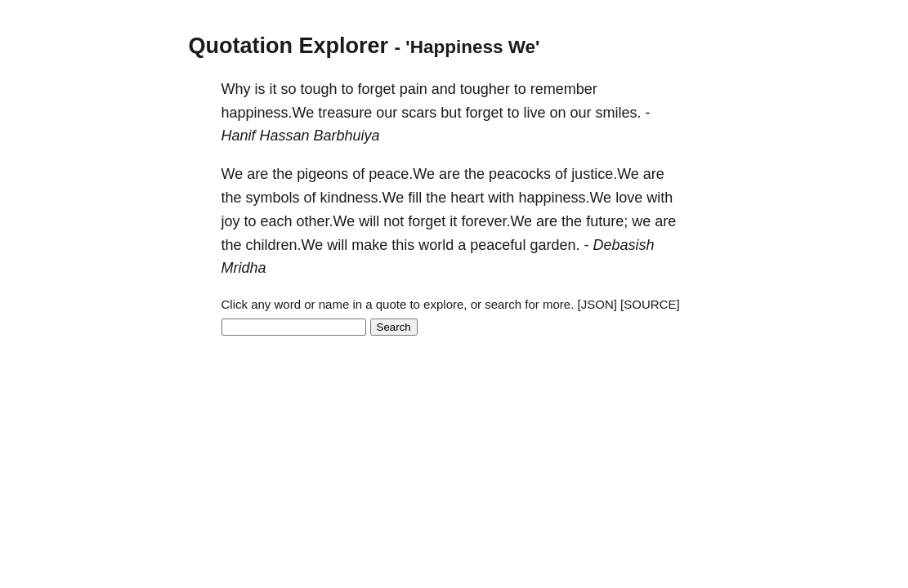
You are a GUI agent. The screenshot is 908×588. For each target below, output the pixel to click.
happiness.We (268, 113)
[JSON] (597, 304)
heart (467, 198)
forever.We (496, 221)
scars (419, 113)
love (629, 198)
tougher (485, 89)
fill (415, 198)
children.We (285, 245)
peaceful (498, 245)
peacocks (520, 174)
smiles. (619, 113)
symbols (273, 198)
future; (607, 221)
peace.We (402, 174)
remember (564, 89)
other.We (326, 221)
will (369, 221)
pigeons (322, 174)
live (534, 113)
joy (231, 221)
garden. (555, 245)
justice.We (605, 174)
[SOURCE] (650, 304)
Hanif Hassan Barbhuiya (301, 136)
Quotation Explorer (289, 46)
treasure (345, 113)
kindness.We (362, 198)
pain (414, 89)
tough (319, 89)
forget (377, 89)
